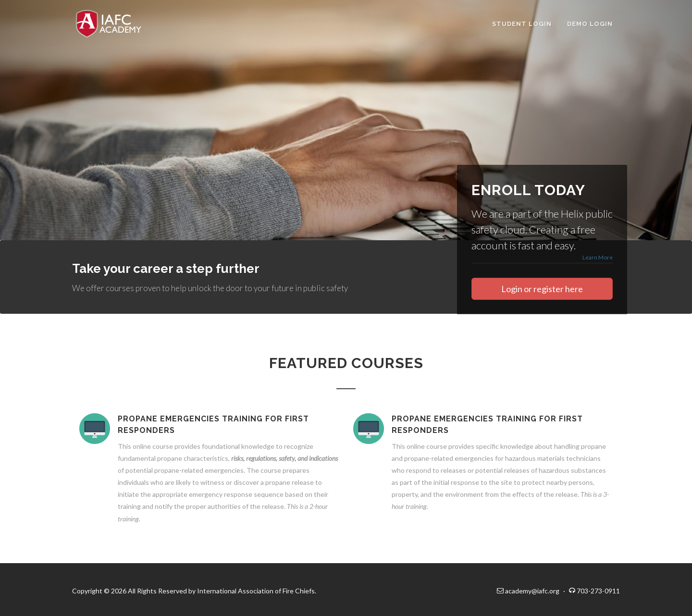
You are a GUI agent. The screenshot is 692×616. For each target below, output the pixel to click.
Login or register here (542, 289)
